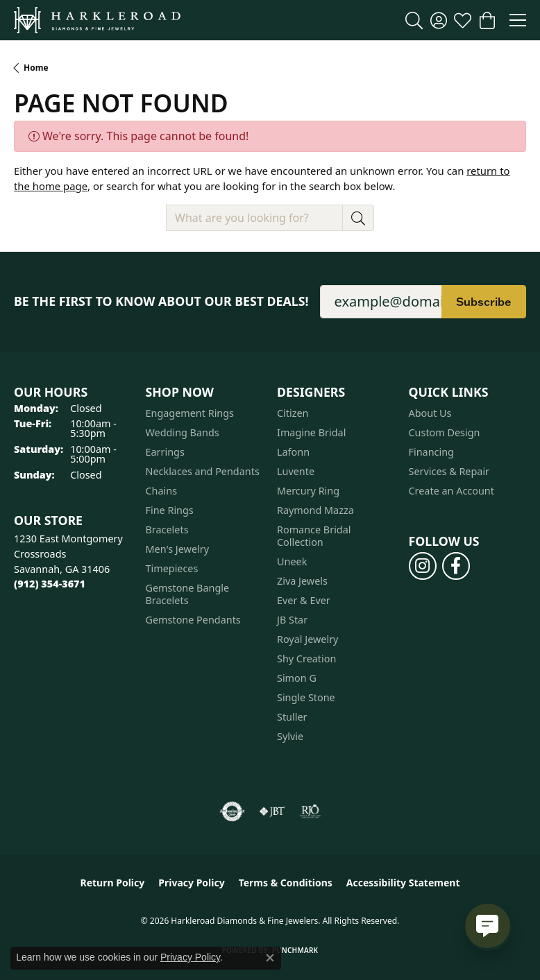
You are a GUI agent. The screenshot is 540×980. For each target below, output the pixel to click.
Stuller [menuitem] (292, 717)
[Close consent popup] (270, 958)
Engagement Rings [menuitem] (190, 413)
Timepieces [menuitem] (172, 568)
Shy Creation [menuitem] (306, 659)
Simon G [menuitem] (297, 678)
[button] (414, 20)
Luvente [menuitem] (296, 471)
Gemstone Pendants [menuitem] (193, 620)
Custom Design (445, 432)
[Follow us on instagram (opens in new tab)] (423, 566)
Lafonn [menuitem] (293, 452)
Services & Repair (449, 471)
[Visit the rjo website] (310, 811)
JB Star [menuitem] (292, 620)
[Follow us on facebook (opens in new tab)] (456, 566)
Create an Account (452, 491)
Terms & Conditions (286, 883)
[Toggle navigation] (518, 20)
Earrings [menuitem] (165, 452)
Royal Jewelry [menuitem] (307, 639)
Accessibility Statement (403, 883)
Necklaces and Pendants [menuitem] (203, 471)
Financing (431, 452)
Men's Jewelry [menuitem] (178, 549)
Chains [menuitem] (162, 491)
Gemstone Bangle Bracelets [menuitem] (188, 594)
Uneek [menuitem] (292, 561)
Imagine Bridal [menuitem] (311, 432)
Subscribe (484, 302)
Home (36, 68)
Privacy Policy (191, 883)
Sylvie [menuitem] (290, 736)
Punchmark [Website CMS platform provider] (295, 950)
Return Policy (113, 883)
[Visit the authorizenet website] (232, 811)
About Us (430, 413)
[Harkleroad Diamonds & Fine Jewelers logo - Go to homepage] (97, 20)
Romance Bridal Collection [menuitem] (314, 536)
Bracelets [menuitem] (167, 530)
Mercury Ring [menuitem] (308, 491)
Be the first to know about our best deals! (161, 301)
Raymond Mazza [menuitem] (315, 510)
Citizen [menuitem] (293, 413)
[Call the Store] (50, 584)
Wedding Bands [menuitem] (183, 432)
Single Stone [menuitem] (306, 697)
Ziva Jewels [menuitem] (302, 581)
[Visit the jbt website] (272, 811)
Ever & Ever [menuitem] (304, 600)
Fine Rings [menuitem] (170, 510)
